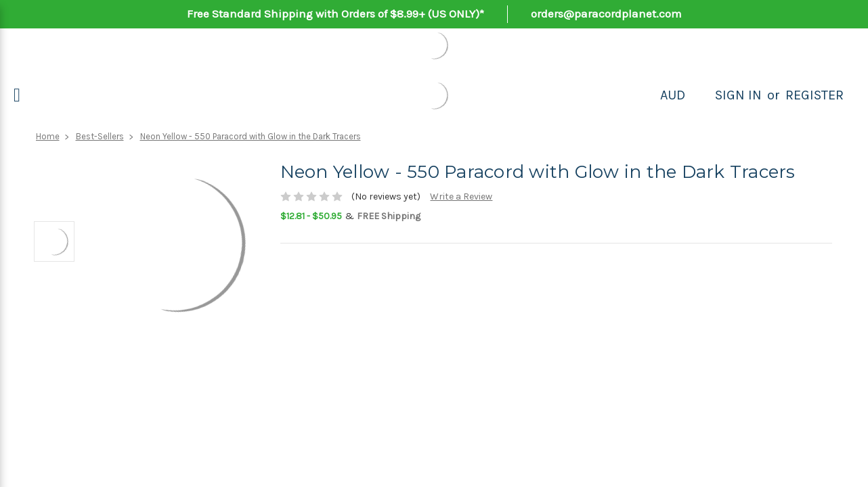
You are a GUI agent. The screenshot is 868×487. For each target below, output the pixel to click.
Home (48, 136)
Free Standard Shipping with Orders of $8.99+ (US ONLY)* (335, 14)
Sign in (738, 95)
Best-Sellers (100, 136)
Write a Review (461, 196)
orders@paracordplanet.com (606, 14)
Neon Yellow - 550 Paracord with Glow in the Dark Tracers (251, 136)
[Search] (700, 95)
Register (815, 95)
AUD (673, 95)
